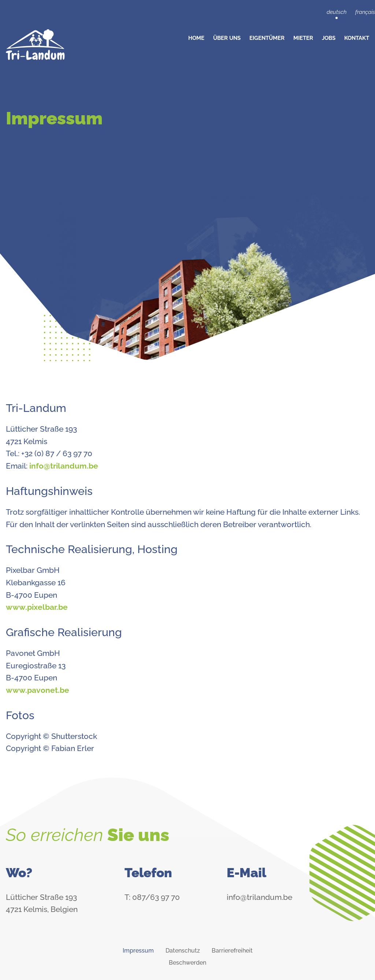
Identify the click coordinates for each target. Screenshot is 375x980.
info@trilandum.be (64, 466)
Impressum (138, 951)
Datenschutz (183, 951)
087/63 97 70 (156, 897)
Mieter (303, 38)
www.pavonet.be (38, 690)
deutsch (337, 12)
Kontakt (357, 38)
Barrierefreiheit (232, 951)
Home (196, 38)
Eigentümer (267, 38)
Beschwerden (187, 963)
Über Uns (227, 38)
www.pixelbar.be (37, 607)
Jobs (329, 38)
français (365, 12)
